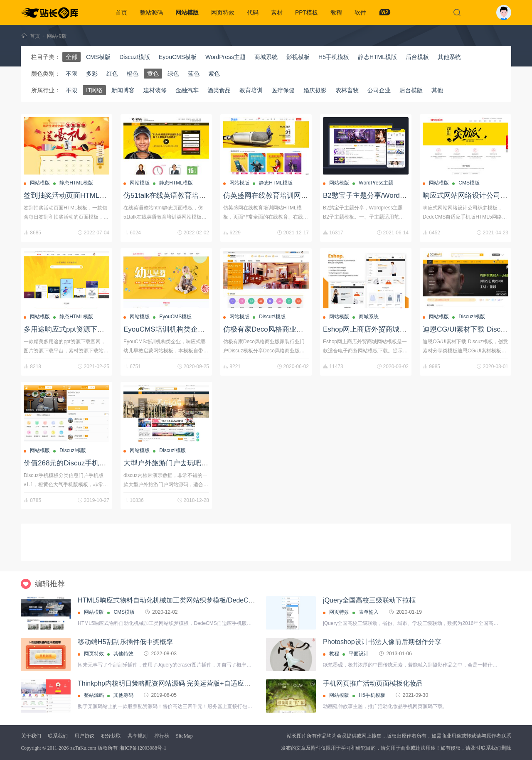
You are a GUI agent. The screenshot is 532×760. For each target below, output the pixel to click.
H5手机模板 (334, 57)
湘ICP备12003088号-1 (143, 748)
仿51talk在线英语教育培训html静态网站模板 (192, 196)
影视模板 (298, 57)
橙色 (133, 74)
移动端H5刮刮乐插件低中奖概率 (125, 642)
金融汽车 (187, 90)
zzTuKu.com (83, 748)
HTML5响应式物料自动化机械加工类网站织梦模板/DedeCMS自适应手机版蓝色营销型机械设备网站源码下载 (238, 600)
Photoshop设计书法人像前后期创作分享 (382, 642)
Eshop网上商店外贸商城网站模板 (375, 329)
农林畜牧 (347, 90)
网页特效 (223, 12)
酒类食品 (219, 90)
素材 (277, 12)
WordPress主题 (225, 57)
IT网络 (94, 90)
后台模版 (411, 90)
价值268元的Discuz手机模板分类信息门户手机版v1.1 (107, 463)
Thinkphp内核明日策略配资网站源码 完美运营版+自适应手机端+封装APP (186, 683)
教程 (336, 12)
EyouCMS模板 (178, 57)
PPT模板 (307, 12)
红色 (112, 74)
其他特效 (123, 654)
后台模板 (417, 57)
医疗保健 (283, 90)
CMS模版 (98, 57)
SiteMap (184, 736)
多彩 (92, 74)
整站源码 (151, 12)
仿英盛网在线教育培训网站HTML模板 (282, 196)
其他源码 (123, 695)
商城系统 (266, 57)
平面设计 (359, 654)
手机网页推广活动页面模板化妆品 (373, 683)
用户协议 (84, 736)
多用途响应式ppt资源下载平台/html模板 (86, 329)
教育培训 (251, 90)
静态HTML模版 (377, 57)
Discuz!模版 (135, 57)
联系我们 (58, 736)
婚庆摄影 (315, 90)
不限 (71, 74)
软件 (360, 12)
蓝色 (194, 74)
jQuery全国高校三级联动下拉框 (369, 600)
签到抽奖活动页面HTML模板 (69, 196)
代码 (253, 12)
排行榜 (162, 736)
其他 (437, 90)
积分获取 (111, 736)
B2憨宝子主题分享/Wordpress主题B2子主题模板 (399, 196)
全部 (71, 57)
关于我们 (31, 736)
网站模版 (187, 12)
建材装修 (155, 90)
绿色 (173, 74)
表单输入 (369, 612)
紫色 (214, 74)
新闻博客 (123, 90)
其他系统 (449, 57)
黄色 (153, 74)
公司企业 (379, 90)
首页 (121, 12)
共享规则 (138, 736)
